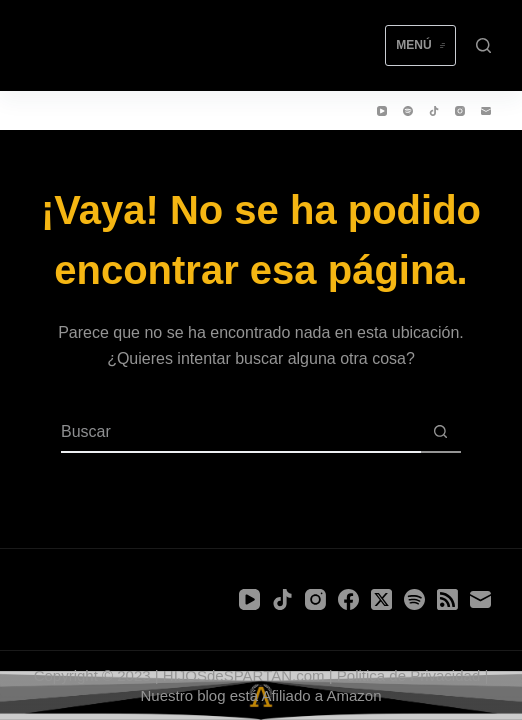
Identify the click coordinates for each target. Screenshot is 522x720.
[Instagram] (460, 111)
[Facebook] (348, 599)
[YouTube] (382, 111)
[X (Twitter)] (381, 599)
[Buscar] (483, 45)
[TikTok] (434, 111)
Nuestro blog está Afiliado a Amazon (261, 695)
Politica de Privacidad (408, 675)
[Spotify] (408, 111)
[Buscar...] (241, 433)
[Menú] (420, 46)
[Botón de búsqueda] (441, 433)
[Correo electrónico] (486, 111)
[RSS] (447, 599)
